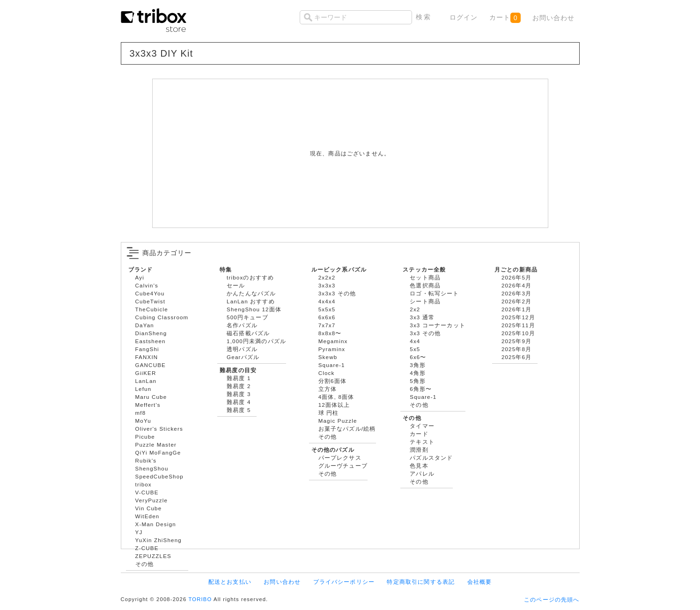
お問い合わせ (554, 18)
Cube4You (150, 293)
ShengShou (152, 468)
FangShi (147, 349)
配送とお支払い (230, 582)
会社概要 (480, 582)
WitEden (147, 516)
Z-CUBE (147, 548)
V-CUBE (147, 492)
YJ (139, 532)
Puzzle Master (156, 445)
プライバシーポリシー (344, 582)
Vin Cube (149, 508)
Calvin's (147, 285)
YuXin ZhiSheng (158, 540)
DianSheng (151, 333)
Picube (145, 437)
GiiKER (146, 373)
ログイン (464, 17)
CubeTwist (151, 301)
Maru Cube (151, 397)
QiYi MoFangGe (158, 452)
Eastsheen (151, 341)
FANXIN (147, 357)
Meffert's (148, 405)
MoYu (143, 421)
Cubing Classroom (162, 317)
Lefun (144, 389)
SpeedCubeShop (159, 476)
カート (505, 18)
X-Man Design (156, 524)
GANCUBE (151, 365)
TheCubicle (152, 309)
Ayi (140, 277)
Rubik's (146, 460)
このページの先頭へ (552, 599)
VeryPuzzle (152, 500)
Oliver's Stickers (159, 429)
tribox (144, 484)
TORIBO (200, 599)
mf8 (141, 413)
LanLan (146, 381)
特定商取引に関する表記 (421, 582)
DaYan (145, 325)
